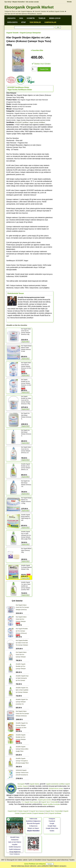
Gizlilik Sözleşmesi (15, 847)
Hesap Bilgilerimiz (15, 852)
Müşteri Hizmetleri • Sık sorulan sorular (26, 2)
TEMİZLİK (42, 18)
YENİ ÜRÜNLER (35, 22)
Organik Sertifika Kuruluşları (51, 804)
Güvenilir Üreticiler (40, 11)
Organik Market (34, 784)
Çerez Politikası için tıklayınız (35, 864)
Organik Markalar (38, 813)
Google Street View (52, 828)
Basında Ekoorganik (33, 823)
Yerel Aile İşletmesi (21, 14)
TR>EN (69, 2)
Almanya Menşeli (18, 109)
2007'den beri (9, 14)
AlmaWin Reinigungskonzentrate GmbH (24, 104)
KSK (46, 813)
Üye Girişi (8, 2)
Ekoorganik (21, 784)
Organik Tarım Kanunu (37, 811)
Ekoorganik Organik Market (29, 7)
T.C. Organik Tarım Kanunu (30, 802)
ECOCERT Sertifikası (22, 122)
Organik (25, 786)
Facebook (52, 821)
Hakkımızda (33, 819)
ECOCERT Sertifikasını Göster (18, 87)
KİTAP (23, 22)
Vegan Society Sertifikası (37, 122)
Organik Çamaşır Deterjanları (30, 33)
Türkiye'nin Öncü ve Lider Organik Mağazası (18, 11)
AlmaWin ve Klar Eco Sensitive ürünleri (28, 111)
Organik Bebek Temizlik (20, 116)
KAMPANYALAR (50, 22)
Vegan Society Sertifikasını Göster (20, 90)
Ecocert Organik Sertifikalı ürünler (35, 118)
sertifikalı (62, 784)
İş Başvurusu (33, 826)
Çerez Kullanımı (15, 854)
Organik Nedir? (13, 811)
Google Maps (52, 826)
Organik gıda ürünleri (44, 800)
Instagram (52, 819)
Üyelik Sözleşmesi (15, 849)
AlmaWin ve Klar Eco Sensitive (21, 107)
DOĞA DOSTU (12, 22)
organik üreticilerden (52, 784)
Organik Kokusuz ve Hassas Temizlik (26, 113)
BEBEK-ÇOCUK (55, 18)
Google (52, 823)
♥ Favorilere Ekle (37, 50)
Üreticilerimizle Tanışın (16, 293)
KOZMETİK (31, 18)
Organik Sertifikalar (55, 813)
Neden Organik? (24, 811)
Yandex (52, 831)
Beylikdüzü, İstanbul (35, 14)
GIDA (21, 18)
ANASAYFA (11, 18)
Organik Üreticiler (26, 813)
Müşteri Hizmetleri (33, 831)
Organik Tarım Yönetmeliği (49, 802)
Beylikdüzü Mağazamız (33, 821)
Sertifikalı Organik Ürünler (56, 11)
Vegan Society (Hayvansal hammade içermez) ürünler (33, 120)
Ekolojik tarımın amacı (56, 788)
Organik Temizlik (12, 33)
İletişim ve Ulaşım (33, 828)
